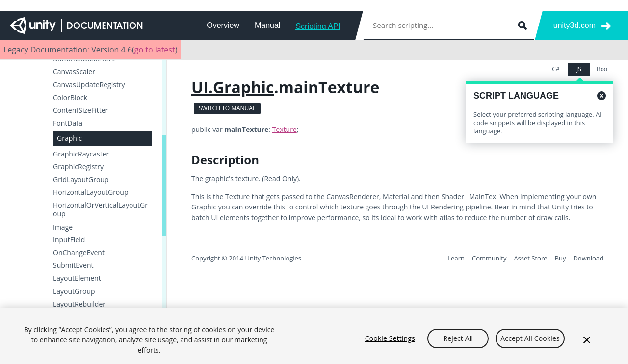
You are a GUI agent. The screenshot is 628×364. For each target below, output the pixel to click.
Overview (223, 25)
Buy (561, 258)
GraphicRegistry (78, 167)
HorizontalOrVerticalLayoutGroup (100, 209)
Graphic (69, 138)
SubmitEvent (73, 265)
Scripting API (318, 26)
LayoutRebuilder (79, 304)
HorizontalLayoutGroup (91, 192)
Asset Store (530, 258)
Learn (456, 258)
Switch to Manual (227, 108)
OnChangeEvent (79, 253)
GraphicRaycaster (81, 154)
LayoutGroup (74, 291)
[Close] (587, 342)
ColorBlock (70, 98)
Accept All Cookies (530, 341)
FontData (68, 123)
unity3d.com (575, 25)
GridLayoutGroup (81, 180)
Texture (285, 129)
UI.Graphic (233, 87)
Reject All (458, 341)
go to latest (155, 50)
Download (588, 258)
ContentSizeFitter (80, 110)
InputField (69, 240)
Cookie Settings (390, 341)
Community (489, 258)
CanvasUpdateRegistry (89, 85)
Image (63, 227)
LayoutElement (77, 278)
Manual (267, 25)
